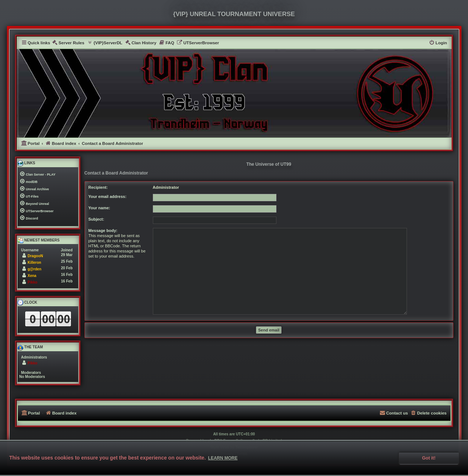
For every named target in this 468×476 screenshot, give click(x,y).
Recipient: (98, 187)
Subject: (96, 219)
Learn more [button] (223, 458)
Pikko (33, 282)
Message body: (103, 230)
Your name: (99, 208)
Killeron (35, 263)
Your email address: (107, 196)
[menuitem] (68, 43)
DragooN (35, 256)
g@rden (35, 269)
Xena (32, 276)
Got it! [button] (429, 458)
